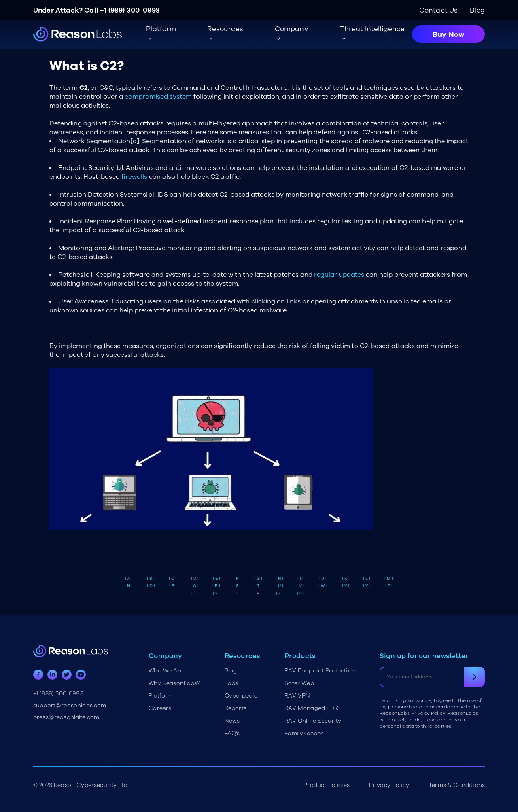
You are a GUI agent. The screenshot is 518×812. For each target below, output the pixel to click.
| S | (237, 586)
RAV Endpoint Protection (320, 671)
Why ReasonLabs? (174, 683)
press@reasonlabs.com (66, 717)
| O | (151, 586)
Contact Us (439, 10)
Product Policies (327, 785)
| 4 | (258, 593)
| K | (346, 579)
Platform (161, 696)
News (232, 721)
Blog (477, 10)
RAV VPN (297, 696)
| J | (323, 579)
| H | (279, 579)
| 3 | (237, 593)
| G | (258, 579)
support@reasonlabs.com (70, 705)
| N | (129, 586)
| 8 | (301, 593)
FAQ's (232, 733)
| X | (346, 586)
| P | (173, 586)
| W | (323, 586)
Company (292, 29)
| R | (216, 586)
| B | (151, 579)
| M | (389, 579)
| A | (129, 579)
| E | (217, 579)
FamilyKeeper (304, 733)
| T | (258, 586)
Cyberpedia (241, 696)
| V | (300, 586)
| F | (237, 579)
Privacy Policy (389, 785)
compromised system (158, 97)
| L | (367, 579)
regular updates (339, 275)
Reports (236, 708)
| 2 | (216, 593)
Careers (160, 708)
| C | (173, 579)
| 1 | (195, 593)
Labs (231, 683)
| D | (195, 579)
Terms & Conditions (457, 785)
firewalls (134, 177)
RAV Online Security (313, 721)
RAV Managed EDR (311, 708)
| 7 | (279, 593)
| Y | (367, 586)
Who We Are (166, 671)
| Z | (389, 586)
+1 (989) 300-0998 (130, 10)
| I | (300, 579)
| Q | (195, 586)
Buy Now (448, 34)
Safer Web (299, 683)
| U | (279, 586)
